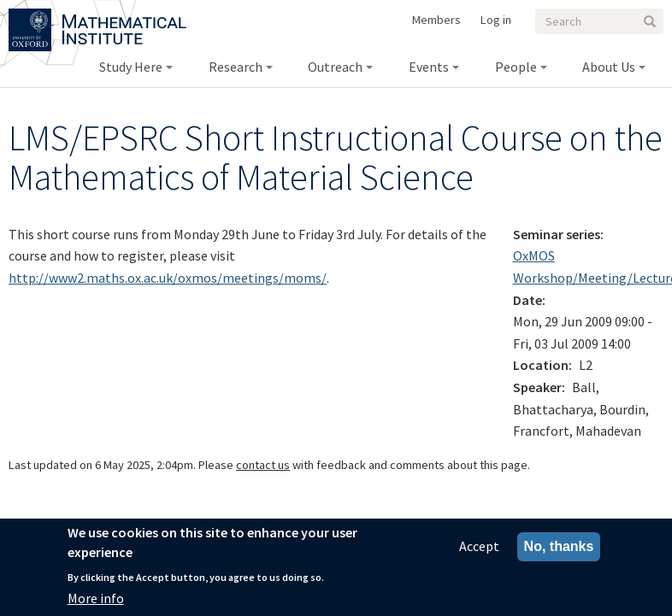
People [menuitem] (516, 67)
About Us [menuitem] (609, 67)
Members (436, 20)
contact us (263, 465)
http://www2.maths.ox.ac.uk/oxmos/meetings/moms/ (168, 278)
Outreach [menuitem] (335, 67)
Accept (479, 547)
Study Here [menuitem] (131, 67)
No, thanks (559, 547)
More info (96, 598)
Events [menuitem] (429, 67)
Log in (496, 20)
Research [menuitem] (236, 67)
